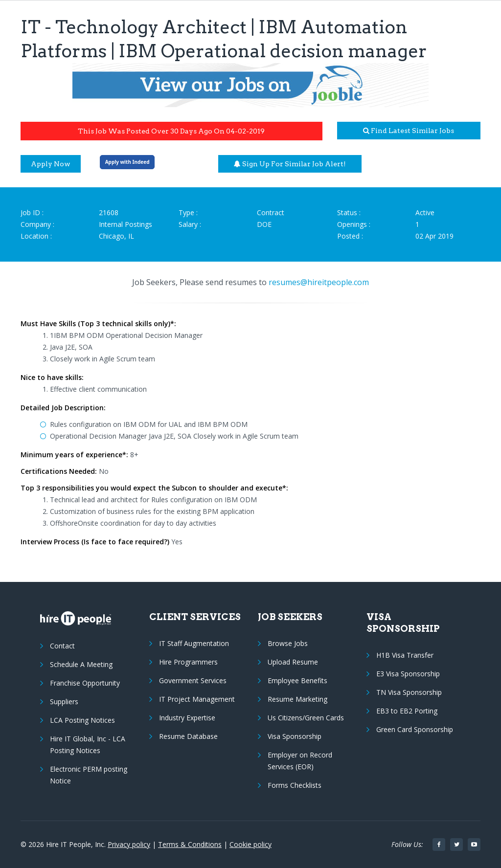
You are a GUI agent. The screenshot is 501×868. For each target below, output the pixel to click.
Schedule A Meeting (81, 664)
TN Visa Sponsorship (409, 692)
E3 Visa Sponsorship (408, 674)
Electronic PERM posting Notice (89, 775)
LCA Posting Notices (82, 720)
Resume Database (188, 736)
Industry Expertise (187, 718)
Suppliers (64, 701)
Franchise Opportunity (85, 683)
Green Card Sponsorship (415, 729)
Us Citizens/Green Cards (306, 718)
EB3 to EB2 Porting (407, 711)
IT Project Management (197, 699)
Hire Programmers (188, 662)
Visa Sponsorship (295, 736)
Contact (62, 646)
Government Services (193, 680)
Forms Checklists (295, 785)
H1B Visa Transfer (405, 655)
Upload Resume (293, 662)
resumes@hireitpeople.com (319, 282)
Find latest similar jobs (409, 131)
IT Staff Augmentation (194, 643)
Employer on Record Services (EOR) (300, 761)
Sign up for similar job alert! (290, 164)
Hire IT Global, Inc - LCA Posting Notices (88, 745)
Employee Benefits (297, 680)
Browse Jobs (288, 643)
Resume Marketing (297, 699)
